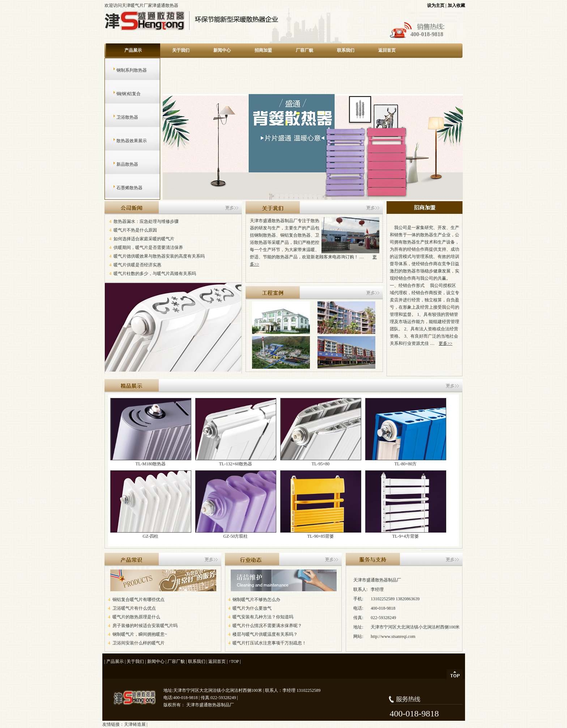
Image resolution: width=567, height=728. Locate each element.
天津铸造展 (135, 724)
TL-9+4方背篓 (406, 534)
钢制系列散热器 (125, 70)
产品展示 (133, 50)
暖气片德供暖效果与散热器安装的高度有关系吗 (159, 256)
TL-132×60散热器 (236, 461)
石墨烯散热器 (122, 188)
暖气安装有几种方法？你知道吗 (263, 617)
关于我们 (181, 50)
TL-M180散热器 (151, 461)
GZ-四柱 (151, 534)
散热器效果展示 (125, 141)
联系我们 (346, 50)
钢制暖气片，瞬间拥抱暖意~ (140, 634)
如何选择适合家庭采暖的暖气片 (144, 239)
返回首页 (387, 50)
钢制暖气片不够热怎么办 (256, 600)
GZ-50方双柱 (236, 534)
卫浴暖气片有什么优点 (134, 608)
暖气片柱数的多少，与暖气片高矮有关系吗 (155, 274)
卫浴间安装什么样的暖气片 (138, 643)
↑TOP (234, 661)
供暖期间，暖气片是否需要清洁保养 (148, 247)
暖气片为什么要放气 (252, 608)
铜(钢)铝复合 (122, 94)
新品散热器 (120, 164)
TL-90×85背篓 (321, 534)
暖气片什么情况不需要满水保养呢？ (267, 626)
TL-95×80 (321, 461)
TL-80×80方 (406, 461)
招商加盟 (263, 50)
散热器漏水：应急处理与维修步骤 (146, 221)
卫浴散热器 (120, 117)
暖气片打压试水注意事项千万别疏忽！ (269, 643)
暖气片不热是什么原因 (135, 230)
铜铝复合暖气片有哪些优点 (138, 600)
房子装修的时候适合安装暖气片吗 (145, 626)
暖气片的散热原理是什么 (136, 617)
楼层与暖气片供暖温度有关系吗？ (265, 634)
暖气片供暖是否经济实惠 (137, 265)
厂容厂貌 (304, 50)
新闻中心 (222, 50)
